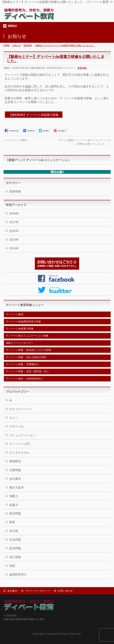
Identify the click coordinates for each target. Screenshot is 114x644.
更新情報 (82, 68)
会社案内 (15, 479)
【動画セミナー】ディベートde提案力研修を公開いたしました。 (65, 45)
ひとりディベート (21, 409)
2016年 (14, 231)
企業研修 (15, 470)
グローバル (17, 426)
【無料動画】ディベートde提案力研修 (34, 115)
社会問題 (15, 540)
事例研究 (15, 461)
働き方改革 (17, 487)
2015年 (14, 240)
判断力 (14, 496)
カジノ (14, 418)
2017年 (14, 222)
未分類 (14, 531)
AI (11, 400)
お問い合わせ (65, 591)
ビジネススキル (19, 453)
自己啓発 (15, 557)
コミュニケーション (22, 435)
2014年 (14, 248)
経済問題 (15, 548)
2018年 (14, 213)
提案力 (14, 505)
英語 (12, 566)
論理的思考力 (18, 574)
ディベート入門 (19, 444)
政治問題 (15, 513)
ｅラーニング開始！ (16, 140)
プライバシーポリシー (38, 591)
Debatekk (52, 634)
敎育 (12, 522)
